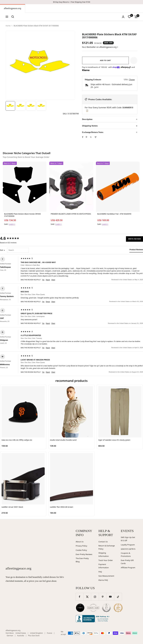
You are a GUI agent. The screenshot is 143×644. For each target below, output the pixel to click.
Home (8, 26)
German (10, 636)
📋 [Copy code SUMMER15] (87, 111)
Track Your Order (106, 560)
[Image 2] (21, 106)
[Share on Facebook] (83, 137)
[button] (134, 60)
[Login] (123, 17)
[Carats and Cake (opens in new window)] (93, 608)
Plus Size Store (34, 636)
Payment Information (104, 566)
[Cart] (136, 17)
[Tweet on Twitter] (91, 137)
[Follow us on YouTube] (110, 597)
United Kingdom (36, 633)
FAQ (100, 572)
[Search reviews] (18, 250)
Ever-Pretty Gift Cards (127, 562)
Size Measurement (106, 576)
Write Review (134, 239)
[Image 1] (10, 106)
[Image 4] (41, 106)
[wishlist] (129, 17)
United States (21, 633)
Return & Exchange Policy (107, 547)
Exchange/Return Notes (93, 132)
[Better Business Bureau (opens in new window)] (93, 619)
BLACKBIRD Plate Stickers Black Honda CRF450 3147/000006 (22, 215)
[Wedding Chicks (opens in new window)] (80, 608)
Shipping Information (104, 554)
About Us (80, 542)
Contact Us (103, 542)
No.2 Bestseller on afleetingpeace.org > (100, 47)
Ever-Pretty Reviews (84, 554)
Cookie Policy (81, 550)
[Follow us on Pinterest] (103, 597)
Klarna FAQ (103, 580)
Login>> (12, 224)
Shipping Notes (90, 126)
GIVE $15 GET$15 (128, 549)
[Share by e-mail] (95, 137)
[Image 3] (31, 106)
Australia (21, 636)
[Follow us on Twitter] (87, 597)
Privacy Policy (81, 546)
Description (87, 119)
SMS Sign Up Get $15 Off (128, 539)
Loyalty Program (128, 545)
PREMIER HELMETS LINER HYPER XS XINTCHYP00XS (71, 214)
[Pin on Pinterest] (86, 137)
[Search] (13, 17)
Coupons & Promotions (126, 555)
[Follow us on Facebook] (80, 597)
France (50, 633)
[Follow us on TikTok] (118, 597)
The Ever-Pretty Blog (82, 560)
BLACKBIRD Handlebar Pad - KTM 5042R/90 (114, 214)
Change (132, 80)
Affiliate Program (128, 568)
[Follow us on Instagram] (95, 597)
